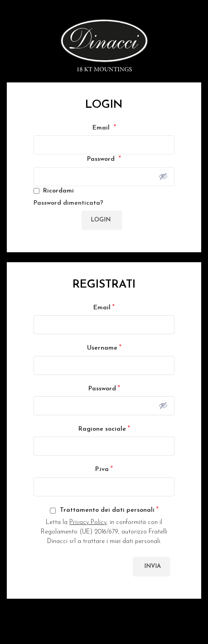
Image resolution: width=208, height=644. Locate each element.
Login (101, 220)
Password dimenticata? (68, 203)
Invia (152, 566)
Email (104, 128)
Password (104, 159)
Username (104, 348)
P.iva (104, 469)
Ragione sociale (104, 429)
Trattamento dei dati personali (104, 510)
